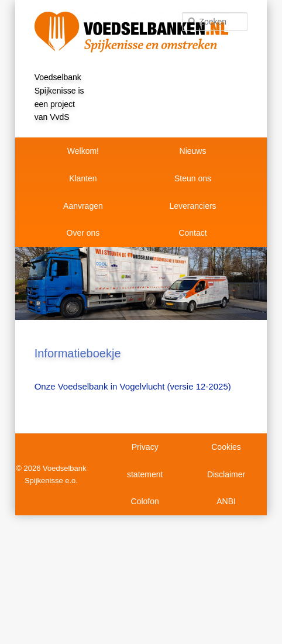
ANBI (226, 501)
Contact (192, 233)
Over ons (83, 233)
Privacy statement (145, 461)
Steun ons (193, 178)
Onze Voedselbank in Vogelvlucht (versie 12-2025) (133, 386)
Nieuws (193, 151)
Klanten (83, 178)
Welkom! (83, 151)
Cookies (226, 447)
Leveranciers (192, 206)
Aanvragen (83, 206)
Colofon (145, 501)
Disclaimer (226, 474)
